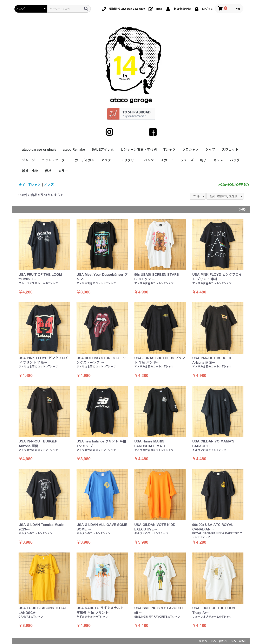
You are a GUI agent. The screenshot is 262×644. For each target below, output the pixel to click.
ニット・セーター (55, 160)
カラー (63, 171)
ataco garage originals (39, 149)
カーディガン (85, 160)
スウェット (230, 149)
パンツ (149, 160)
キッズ (218, 160)
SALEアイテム (103, 149)
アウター (108, 160)
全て (22, 185)
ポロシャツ (190, 149)
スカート (167, 160)
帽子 (203, 160)
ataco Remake (74, 149)
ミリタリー (129, 160)
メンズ (49, 185)
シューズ (187, 160)
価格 (48, 171)
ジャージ (28, 160)
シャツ (210, 149)
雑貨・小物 (30, 171)
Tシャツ (169, 149)
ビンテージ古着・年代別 (139, 149)
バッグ (235, 160)
